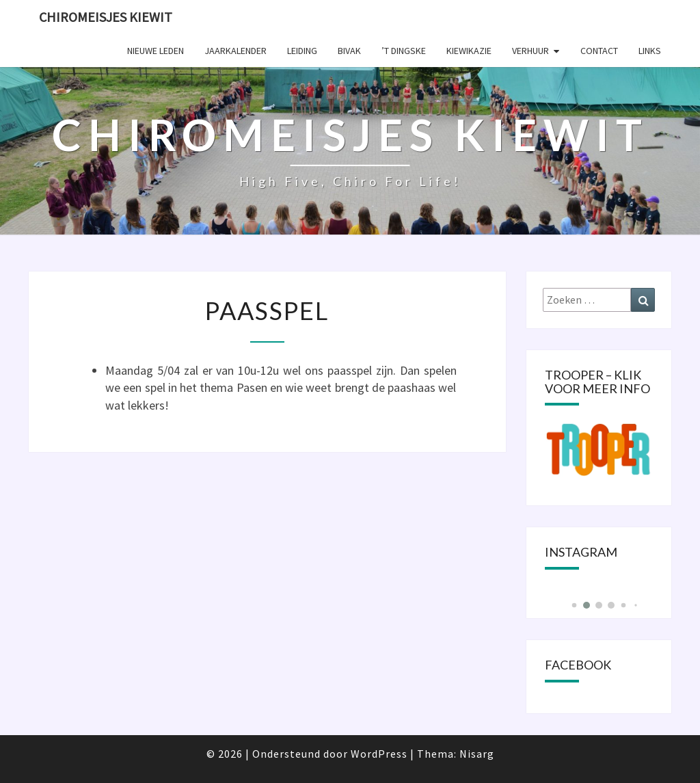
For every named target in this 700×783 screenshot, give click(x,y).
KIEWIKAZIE (469, 51)
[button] (574, 606)
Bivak (349, 51)
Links (650, 51)
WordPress (379, 754)
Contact (599, 51)
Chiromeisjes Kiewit (106, 17)
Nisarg (477, 754)
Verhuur (530, 51)
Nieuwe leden (156, 51)
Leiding (302, 51)
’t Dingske (404, 51)
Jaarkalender (235, 51)
